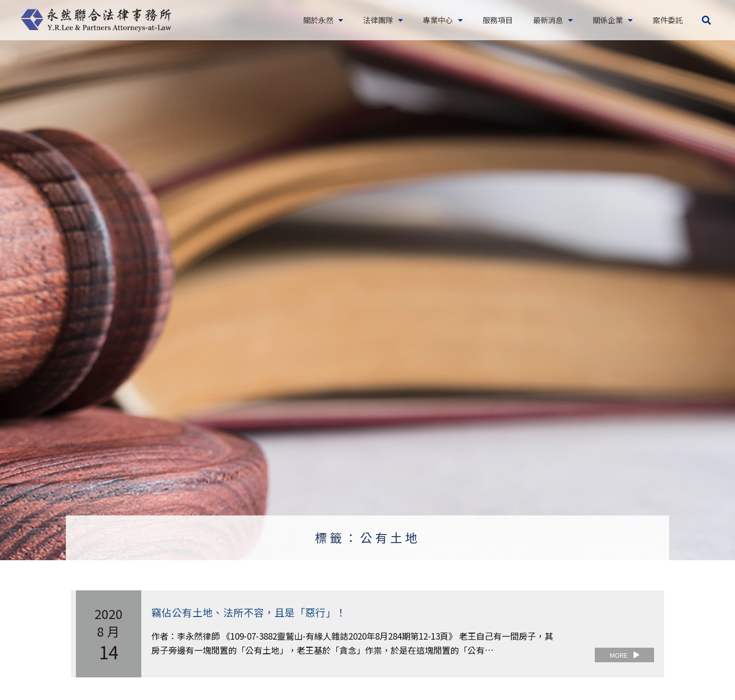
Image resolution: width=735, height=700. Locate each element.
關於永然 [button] (323, 20)
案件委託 (668, 20)
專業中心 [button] (443, 20)
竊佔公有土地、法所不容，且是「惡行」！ (249, 612)
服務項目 (498, 20)
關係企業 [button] (613, 20)
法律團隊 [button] (383, 20)
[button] (706, 20)
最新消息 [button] (553, 20)
